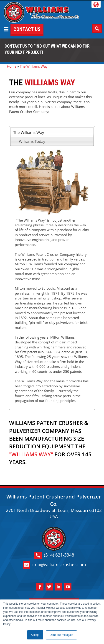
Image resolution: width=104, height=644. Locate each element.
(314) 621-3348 (54, 555)
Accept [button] (35, 635)
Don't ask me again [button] (61, 635)
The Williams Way (29, 132)
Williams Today (32, 141)
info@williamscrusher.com (54, 565)
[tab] (52, 133)
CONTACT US (27, 29)
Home (12, 66)
